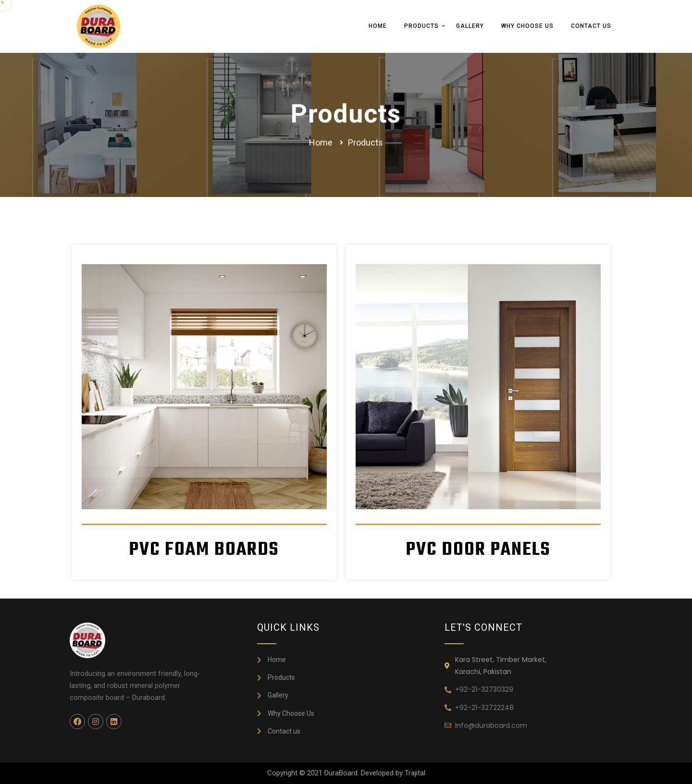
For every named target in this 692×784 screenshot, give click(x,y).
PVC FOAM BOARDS (204, 550)
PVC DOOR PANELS (478, 550)
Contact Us (591, 26)
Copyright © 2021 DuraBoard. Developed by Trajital (346, 773)
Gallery (470, 26)
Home (378, 26)
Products (421, 26)
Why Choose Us (527, 26)
